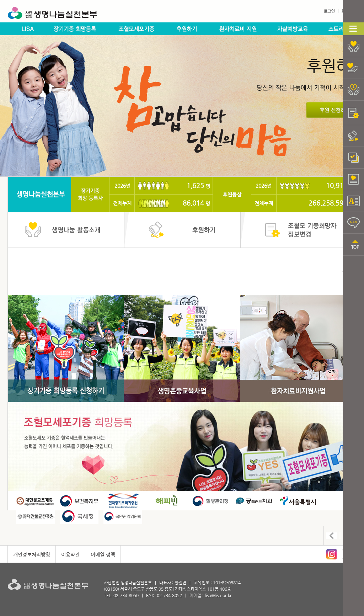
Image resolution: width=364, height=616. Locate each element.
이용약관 (70, 554)
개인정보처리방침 (32, 554)
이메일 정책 (103, 554)
